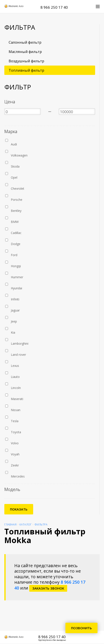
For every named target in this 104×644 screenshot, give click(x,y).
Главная (10, 525)
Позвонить (81, 628)
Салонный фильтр (25, 42)
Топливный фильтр (26, 70)
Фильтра (41, 525)
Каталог (25, 525)
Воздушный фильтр (26, 61)
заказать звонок (48, 588)
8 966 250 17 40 (54, 7)
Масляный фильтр (25, 52)
